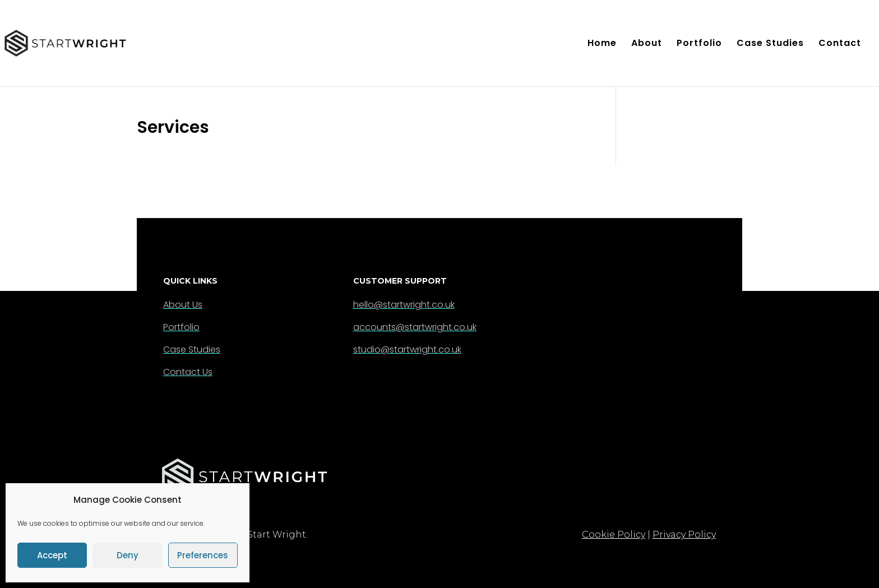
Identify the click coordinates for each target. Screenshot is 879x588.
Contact (840, 44)
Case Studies (770, 44)
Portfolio (699, 44)
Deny (128, 555)
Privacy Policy (684, 534)
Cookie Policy (614, 534)
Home (602, 44)
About (647, 44)
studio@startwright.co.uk (407, 349)
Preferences (203, 555)
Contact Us (188, 372)
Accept (52, 555)
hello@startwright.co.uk (404, 305)
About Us (183, 305)
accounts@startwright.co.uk (415, 327)
